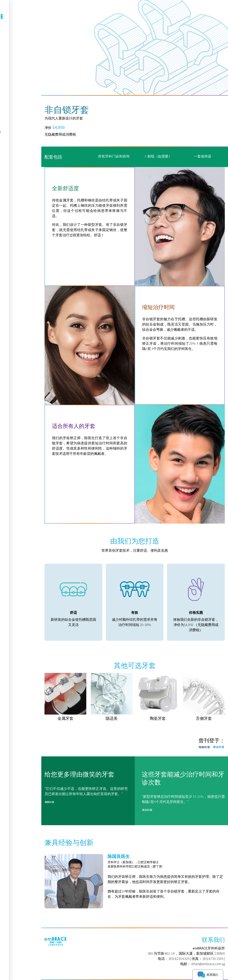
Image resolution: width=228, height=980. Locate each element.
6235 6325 (16, 84)
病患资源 (13, 63)
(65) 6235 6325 (179, 959)
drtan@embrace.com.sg (208, 964)
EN (20, 33)
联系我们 (13, 70)
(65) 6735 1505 (213, 959)
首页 (10, 42)
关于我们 (13, 49)
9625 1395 (16, 92)
